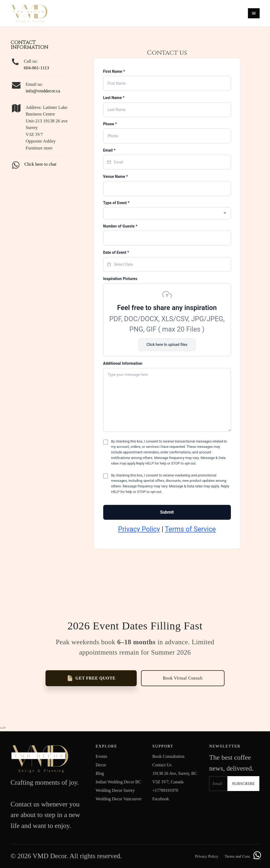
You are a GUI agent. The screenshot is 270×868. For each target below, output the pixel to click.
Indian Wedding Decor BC (118, 782)
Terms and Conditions (242, 856)
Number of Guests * (120, 226)
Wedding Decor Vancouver (119, 799)
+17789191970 (165, 790)
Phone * (110, 124)
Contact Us (162, 765)
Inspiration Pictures (120, 279)
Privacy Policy (139, 529)
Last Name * (114, 98)
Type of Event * (116, 203)
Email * (109, 150)
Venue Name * (116, 177)
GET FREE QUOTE (91, 678)
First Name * (114, 71)
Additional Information (123, 363)
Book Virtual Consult (183, 678)
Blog (100, 773)
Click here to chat (40, 164)
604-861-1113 (37, 68)
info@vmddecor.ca (43, 91)
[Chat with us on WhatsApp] (257, 855)
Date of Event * (116, 252)
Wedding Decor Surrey (115, 790)
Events (101, 756)
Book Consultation (168, 756)
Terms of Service (190, 529)
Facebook (161, 799)
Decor (101, 765)
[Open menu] (254, 13)
